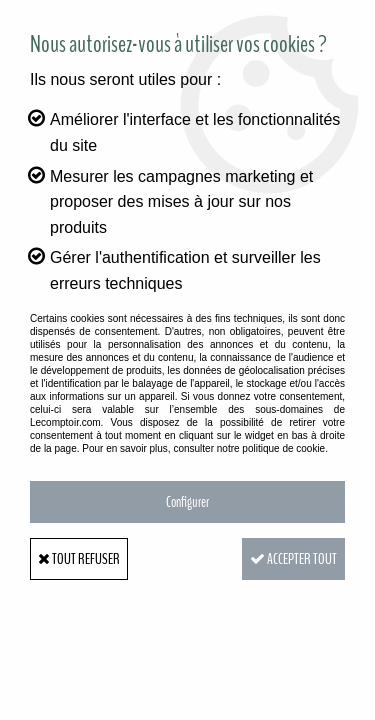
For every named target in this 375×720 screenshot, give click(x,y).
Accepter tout (293, 559)
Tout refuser (79, 559)
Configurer (187, 502)
